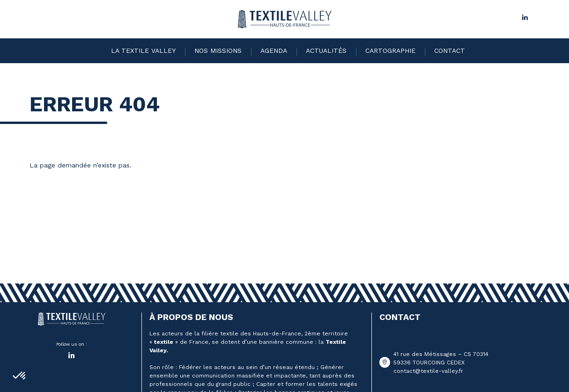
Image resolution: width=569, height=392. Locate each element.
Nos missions (218, 51)
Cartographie (390, 51)
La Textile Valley (143, 51)
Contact (450, 51)
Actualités (326, 51)
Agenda (274, 51)
